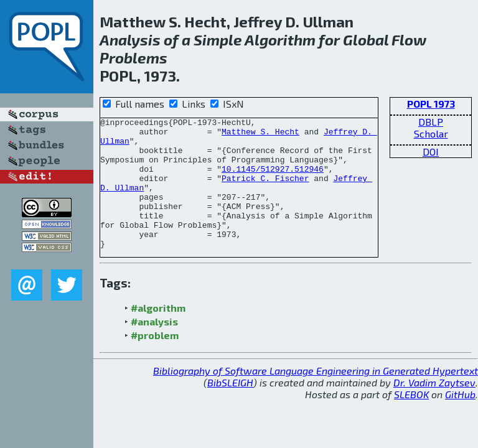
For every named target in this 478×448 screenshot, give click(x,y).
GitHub (460, 420)
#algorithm (158, 334)
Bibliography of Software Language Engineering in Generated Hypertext (316, 397)
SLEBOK (411, 420)
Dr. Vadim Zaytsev (434, 408)
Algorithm (280, 40)
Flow (409, 40)
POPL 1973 (431, 104)
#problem (155, 361)
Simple (218, 40)
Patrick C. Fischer (265, 191)
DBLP (431, 122)
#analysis (154, 348)
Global (366, 40)
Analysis (130, 40)
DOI (431, 152)
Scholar (431, 133)
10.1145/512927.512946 (273, 180)
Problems (134, 58)
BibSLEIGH (230, 408)
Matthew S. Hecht (260, 135)
